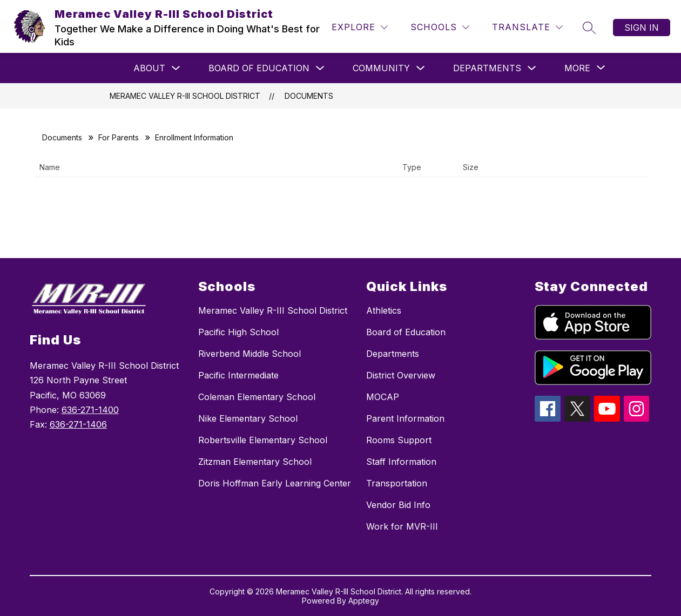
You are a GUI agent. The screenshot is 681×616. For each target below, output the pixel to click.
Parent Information (405, 418)
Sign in (642, 28)
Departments (487, 68)
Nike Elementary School (248, 418)
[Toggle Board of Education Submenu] (320, 68)
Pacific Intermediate (238, 375)
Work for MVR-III (402, 526)
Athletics (384, 310)
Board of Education (259, 68)
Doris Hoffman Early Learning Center (275, 483)
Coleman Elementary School (257, 397)
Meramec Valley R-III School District (185, 96)
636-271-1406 (78, 424)
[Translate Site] (527, 27)
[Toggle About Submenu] (176, 68)
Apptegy (364, 601)
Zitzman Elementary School (255, 462)
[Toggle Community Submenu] (421, 68)
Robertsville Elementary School (263, 440)
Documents (309, 96)
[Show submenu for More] (577, 68)
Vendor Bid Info (398, 505)
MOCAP (383, 397)
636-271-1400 (90, 410)
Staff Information (401, 462)
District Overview (401, 375)
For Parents (119, 137)
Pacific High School (238, 332)
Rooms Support (399, 440)
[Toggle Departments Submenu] (532, 68)
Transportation (397, 483)
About (149, 68)
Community (381, 68)
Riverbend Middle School (250, 354)
